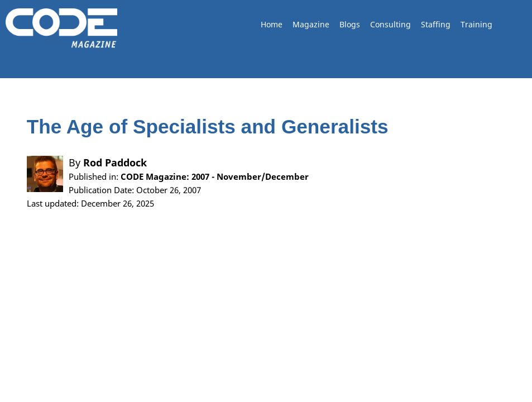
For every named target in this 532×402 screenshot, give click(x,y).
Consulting (390, 24)
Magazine (311, 24)
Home (272, 24)
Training (476, 24)
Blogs (350, 24)
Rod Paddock (115, 162)
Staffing (436, 24)
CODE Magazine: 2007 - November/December (215, 176)
